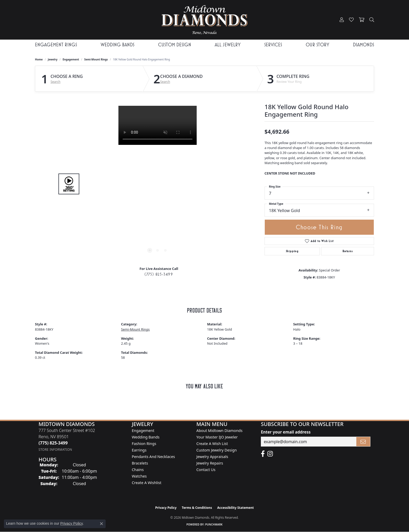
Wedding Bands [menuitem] (146, 437)
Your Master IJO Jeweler (217, 437)
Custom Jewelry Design (217, 450)
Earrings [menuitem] (139, 450)
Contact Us (206, 470)
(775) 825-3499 (159, 274)
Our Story (317, 45)
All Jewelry (228, 45)
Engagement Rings (56, 45)
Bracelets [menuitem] (140, 463)
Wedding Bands (118, 45)
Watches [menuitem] (139, 476)
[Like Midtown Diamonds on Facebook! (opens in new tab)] (263, 454)
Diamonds (363, 45)
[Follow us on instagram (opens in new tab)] (270, 454)
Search (56, 82)
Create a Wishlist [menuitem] (146, 483)
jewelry (53, 59)
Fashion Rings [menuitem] (144, 444)
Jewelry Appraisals (212, 457)
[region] (158, 184)
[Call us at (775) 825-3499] (53, 443)
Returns (348, 251)
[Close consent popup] (101, 524)
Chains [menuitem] (138, 470)
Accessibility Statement (236, 508)
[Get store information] (55, 450)
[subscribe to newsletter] (363, 442)
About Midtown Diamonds (219, 431)
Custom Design (175, 45)
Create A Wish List (212, 444)
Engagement (71, 59)
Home (39, 59)
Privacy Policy (166, 508)
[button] (342, 20)
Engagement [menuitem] (143, 431)
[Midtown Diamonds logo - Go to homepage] (204, 20)
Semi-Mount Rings (96, 59)
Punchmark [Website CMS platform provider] (214, 524)
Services (273, 45)
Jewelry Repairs (210, 463)
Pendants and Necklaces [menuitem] (153, 457)
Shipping (292, 251)
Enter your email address (286, 432)
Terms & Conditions (197, 508)
